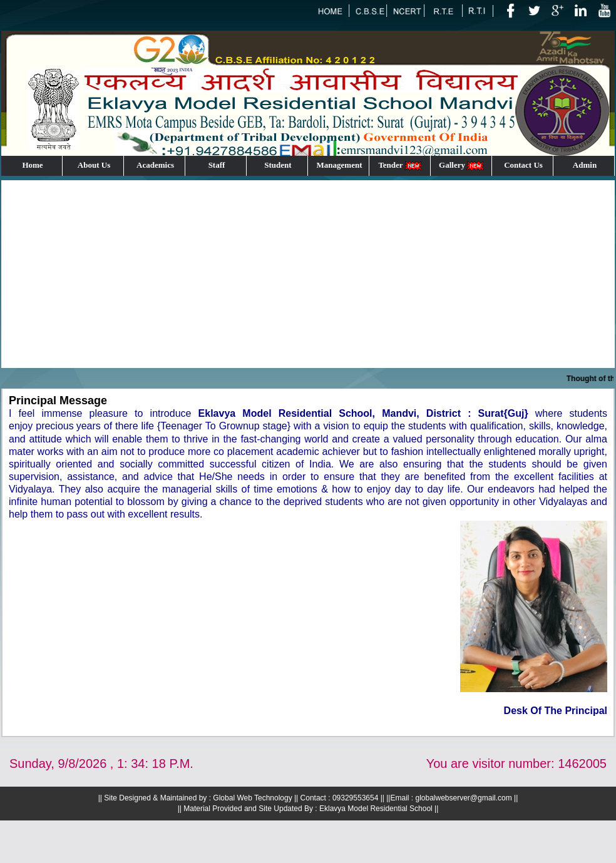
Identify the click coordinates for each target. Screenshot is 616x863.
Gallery (462, 166)
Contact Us (523, 165)
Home (32, 165)
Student (278, 165)
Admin (585, 165)
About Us (94, 165)
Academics (155, 165)
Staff (217, 165)
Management (340, 165)
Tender (400, 166)
